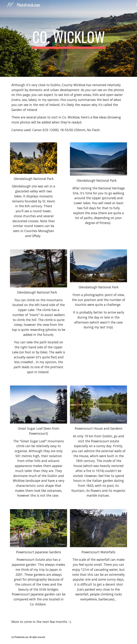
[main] (68, 38)
